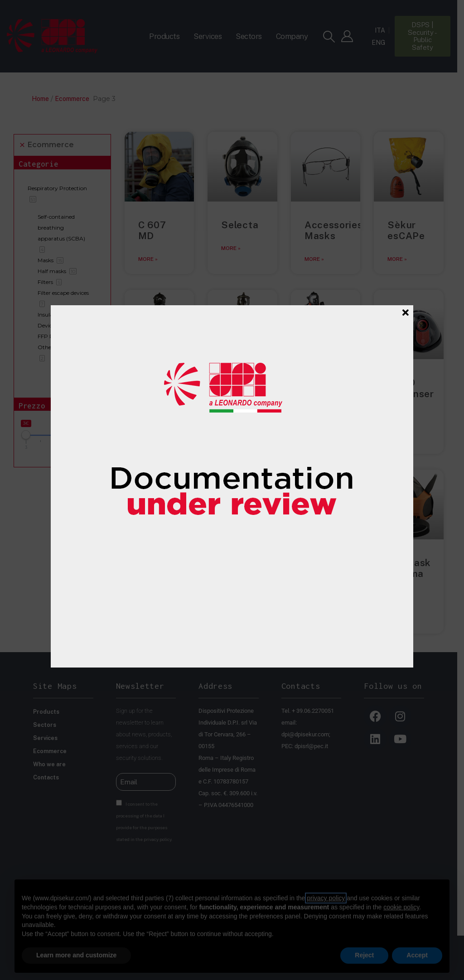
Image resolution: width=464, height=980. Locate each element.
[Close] (406, 312)
